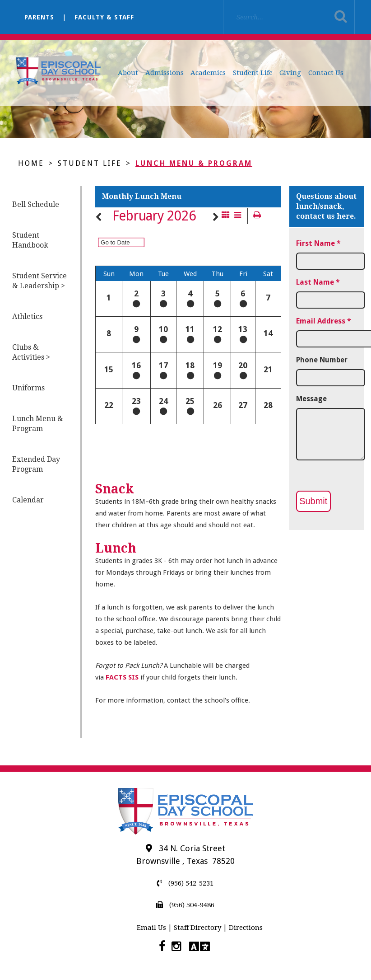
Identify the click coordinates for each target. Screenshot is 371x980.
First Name (318, 243)
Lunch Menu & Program (194, 163)
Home (31, 163)
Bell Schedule (36, 204)
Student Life (253, 73)
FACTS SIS (122, 677)
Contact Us (326, 73)
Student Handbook (30, 240)
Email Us (151, 928)
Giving (290, 73)
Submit (313, 501)
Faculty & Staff (104, 17)
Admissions (165, 73)
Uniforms (28, 388)
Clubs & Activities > (31, 352)
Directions (246, 928)
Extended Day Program (36, 464)
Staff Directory (197, 928)
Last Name (318, 282)
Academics (208, 73)
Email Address (324, 321)
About (128, 73)
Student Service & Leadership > (39, 281)
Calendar (28, 500)
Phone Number (322, 360)
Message (311, 399)
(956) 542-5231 (185, 883)
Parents (39, 17)
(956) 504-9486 (185, 905)
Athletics (27, 317)
